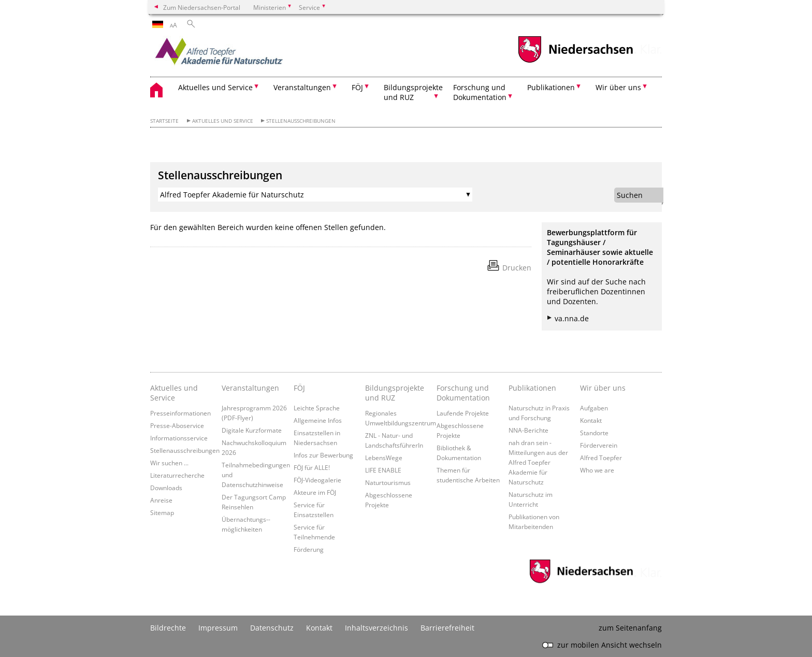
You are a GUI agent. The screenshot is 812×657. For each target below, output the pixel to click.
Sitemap (162, 512)
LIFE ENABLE (383, 470)
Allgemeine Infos (318, 420)
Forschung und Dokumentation (463, 393)
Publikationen (532, 388)
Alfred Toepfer (601, 458)
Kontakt (591, 420)
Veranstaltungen (250, 388)
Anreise (161, 500)
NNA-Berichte (528, 430)
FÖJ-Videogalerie (317, 480)
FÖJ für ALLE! (312, 467)
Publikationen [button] (551, 87)
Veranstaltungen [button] (302, 87)
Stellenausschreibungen (301, 121)
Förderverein (599, 445)
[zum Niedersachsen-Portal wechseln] (575, 61)
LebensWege (384, 458)
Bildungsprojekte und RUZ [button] (413, 92)
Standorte (594, 433)
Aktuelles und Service (223, 121)
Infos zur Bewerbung (323, 455)
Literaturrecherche (177, 475)
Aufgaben (594, 408)
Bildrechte (168, 628)
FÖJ (299, 388)
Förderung (309, 549)
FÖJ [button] (357, 87)
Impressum (218, 628)
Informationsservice (179, 438)
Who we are (597, 470)
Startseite (164, 121)
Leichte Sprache (317, 408)
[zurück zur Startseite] (241, 54)
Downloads (166, 488)
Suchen (630, 195)
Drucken (517, 268)
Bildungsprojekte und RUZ (395, 393)
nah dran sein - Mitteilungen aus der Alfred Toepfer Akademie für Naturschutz (538, 462)
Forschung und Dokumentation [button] (480, 92)
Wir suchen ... (169, 463)
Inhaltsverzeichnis (376, 628)
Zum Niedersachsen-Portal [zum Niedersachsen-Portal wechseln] (202, 7)
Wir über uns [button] (618, 87)
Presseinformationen (180, 413)
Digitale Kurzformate (252, 430)
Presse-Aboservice (177, 425)
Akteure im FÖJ (315, 492)
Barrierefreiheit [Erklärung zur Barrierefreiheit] (447, 628)
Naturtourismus (388, 482)
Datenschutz (272, 628)
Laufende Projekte (463, 413)
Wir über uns (603, 388)
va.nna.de (572, 318)
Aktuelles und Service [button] (215, 87)
